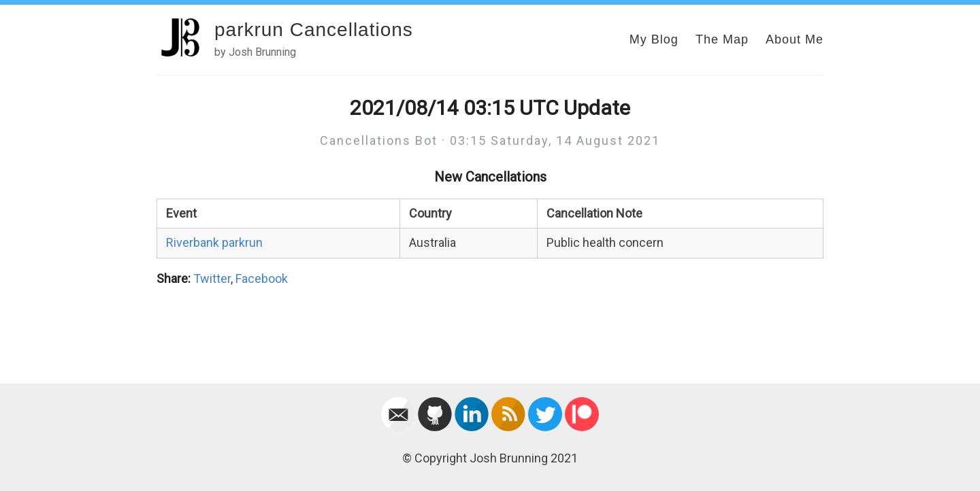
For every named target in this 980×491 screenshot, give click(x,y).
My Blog (654, 39)
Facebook (262, 278)
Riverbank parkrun (214, 242)
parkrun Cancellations (314, 30)
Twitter (212, 278)
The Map (722, 39)
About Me (795, 39)
